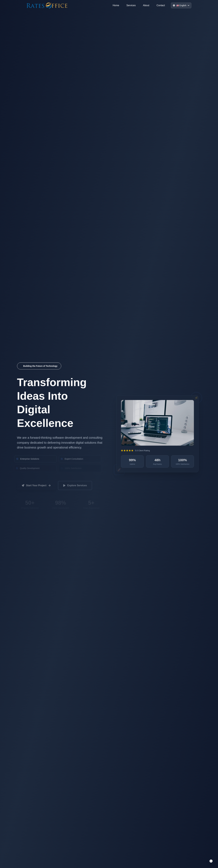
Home (116, 5)
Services (131, 5)
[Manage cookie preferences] (211, 861)
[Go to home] (47, 5)
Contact (161, 5)
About (146, 5)
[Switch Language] (181, 5)
